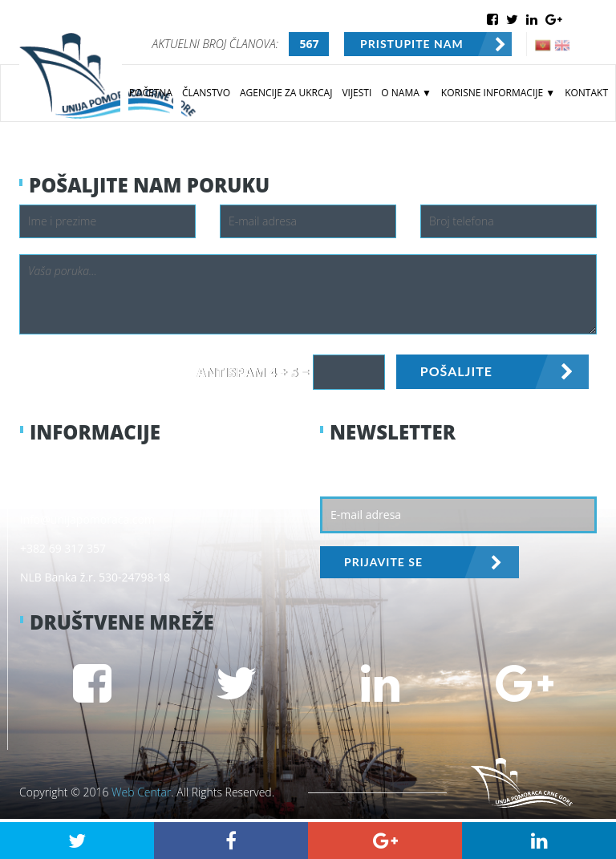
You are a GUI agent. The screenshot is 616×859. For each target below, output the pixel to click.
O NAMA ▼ (406, 93)
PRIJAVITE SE (383, 562)
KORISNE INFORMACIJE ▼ (498, 93)
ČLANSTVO (206, 93)
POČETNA (151, 93)
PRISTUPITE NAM (412, 44)
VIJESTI (357, 93)
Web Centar (141, 792)
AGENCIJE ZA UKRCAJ (286, 93)
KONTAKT (586, 93)
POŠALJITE (456, 371)
